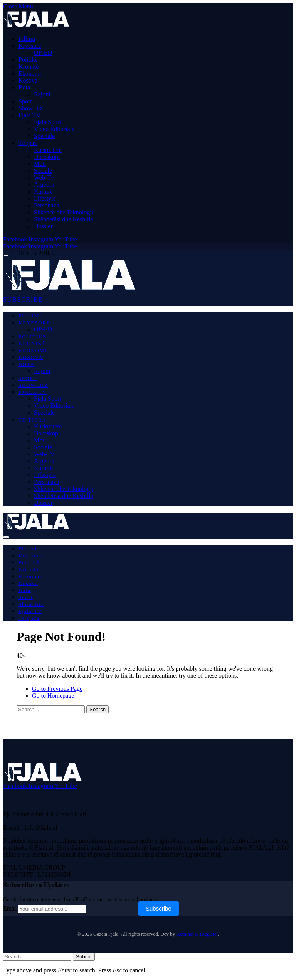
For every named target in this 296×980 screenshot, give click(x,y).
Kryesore (30, 46)
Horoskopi (47, 157)
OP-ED (43, 53)
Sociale (43, 171)
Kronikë (29, 67)
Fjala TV (29, 115)
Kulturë (43, 191)
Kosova (28, 80)
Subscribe (159, 908)
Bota (24, 87)
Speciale (44, 136)
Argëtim (44, 185)
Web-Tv (44, 178)
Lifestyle (45, 198)
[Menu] (6, 256)
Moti (40, 164)
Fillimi (27, 39)
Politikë (28, 60)
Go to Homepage (53, 696)
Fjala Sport (48, 122)
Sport (25, 101)
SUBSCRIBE (23, 299)
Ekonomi (30, 73)
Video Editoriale (54, 129)
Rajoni (42, 94)
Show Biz (31, 108)
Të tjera (28, 143)
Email (10, 908)
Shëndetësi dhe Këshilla (64, 219)
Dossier (43, 226)
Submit (84, 957)
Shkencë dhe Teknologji (64, 212)
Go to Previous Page (57, 689)
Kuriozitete (48, 150)
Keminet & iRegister (197, 934)
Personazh (47, 205)
